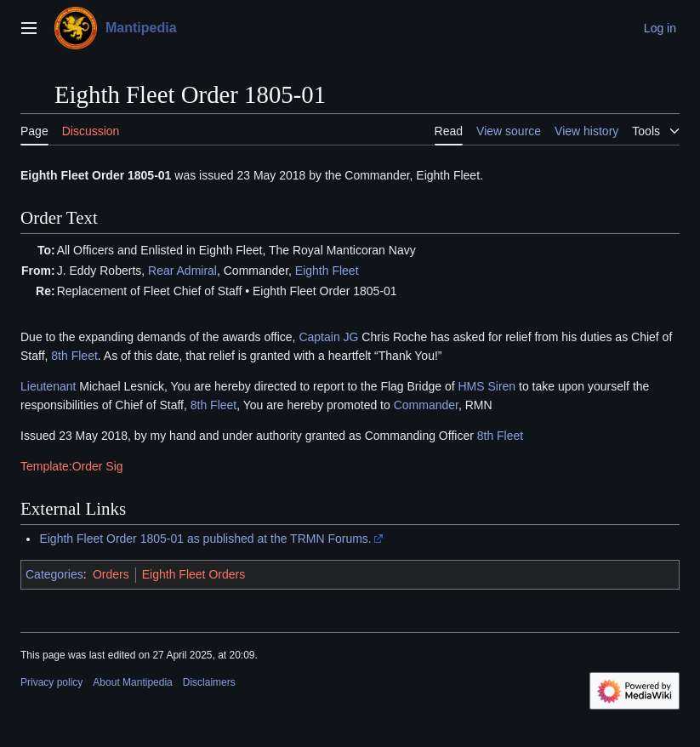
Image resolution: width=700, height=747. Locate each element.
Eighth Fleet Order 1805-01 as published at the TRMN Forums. (205, 539)
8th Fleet (74, 356)
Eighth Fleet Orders (193, 574)
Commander (426, 405)
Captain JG (328, 337)
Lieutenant (48, 386)
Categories (54, 574)
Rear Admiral (182, 271)
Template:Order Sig (72, 466)
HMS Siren (487, 386)
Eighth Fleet (327, 271)
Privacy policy (51, 682)
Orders (111, 574)
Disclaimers (209, 682)
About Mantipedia (132, 682)
